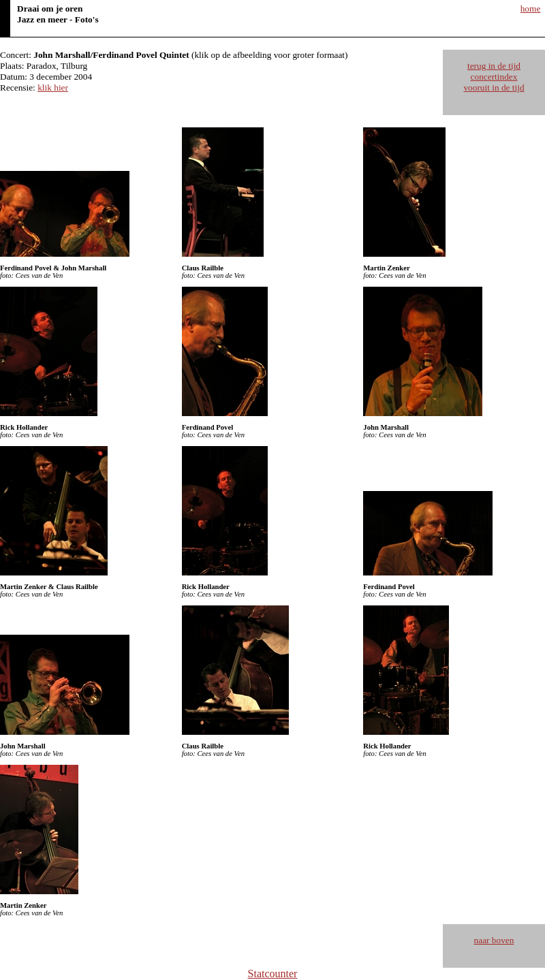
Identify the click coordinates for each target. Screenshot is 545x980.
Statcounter (273, 974)
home (531, 9)
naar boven (494, 940)
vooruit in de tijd (494, 88)
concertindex (494, 77)
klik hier (53, 88)
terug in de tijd (494, 66)
